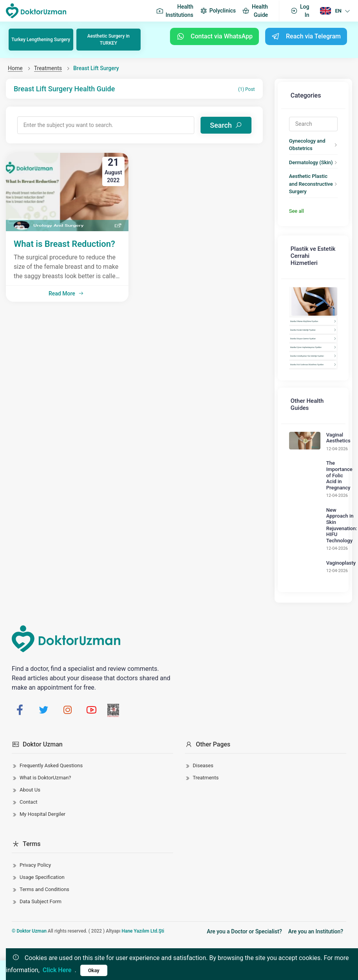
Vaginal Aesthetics (332, 418)
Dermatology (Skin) (304, 154)
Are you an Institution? (316, 903)
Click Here (57, 970)
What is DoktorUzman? (45, 749)
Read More (66, 285)
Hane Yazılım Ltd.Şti (143, 902)
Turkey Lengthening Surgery (42, 39)
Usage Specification (42, 849)
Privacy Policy (35, 836)
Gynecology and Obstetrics (301, 136)
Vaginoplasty (334, 543)
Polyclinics (218, 11)
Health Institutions (175, 11)
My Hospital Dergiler (42, 785)
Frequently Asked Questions (51, 737)
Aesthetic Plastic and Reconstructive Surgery (309, 171)
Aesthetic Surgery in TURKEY (109, 39)
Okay (94, 970)
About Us (30, 761)
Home (15, 66)
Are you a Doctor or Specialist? (244, 903)
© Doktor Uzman (29, 902)
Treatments (48, 66)
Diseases (203, 737)
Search (230, 120)
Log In (300, 11)
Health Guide (255, 11)
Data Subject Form (41, 873)
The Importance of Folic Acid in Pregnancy (333, 456)
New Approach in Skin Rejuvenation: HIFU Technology (335, 506)
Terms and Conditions (44, 861)
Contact (28, 773)
